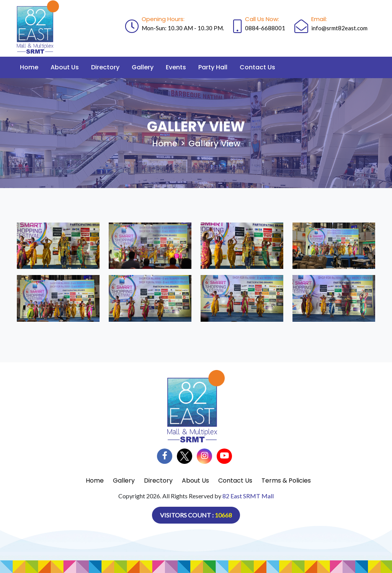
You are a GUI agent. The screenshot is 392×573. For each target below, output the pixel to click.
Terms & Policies (286, 481)
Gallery (143, 67)
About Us (65, 67)
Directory (105, 67)
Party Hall (213, 67)
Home (29, 67)
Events (176, 67)
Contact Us (257, 67)
